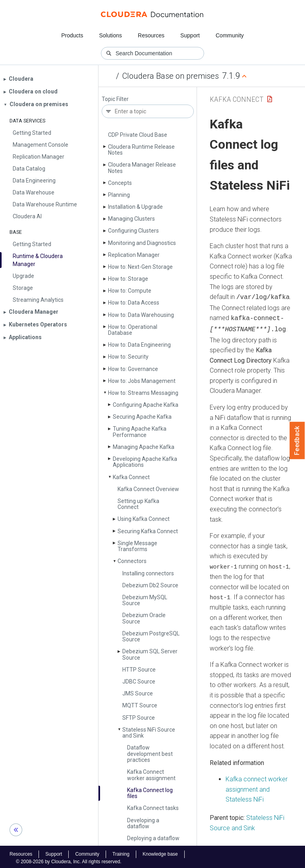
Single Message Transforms (137, 546)
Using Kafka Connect (144, 519)
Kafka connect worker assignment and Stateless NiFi (257, 786)
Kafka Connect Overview (148, 489)
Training (121, 852)
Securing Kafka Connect (148, 531)
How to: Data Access (134, 303)
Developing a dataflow (143, 823)
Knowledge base (160, 852)
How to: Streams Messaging (143, 393)
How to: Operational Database (133, 330)
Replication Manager (134, 255)
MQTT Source (140, 705)
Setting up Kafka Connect (138, 504)
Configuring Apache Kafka (146, 405)
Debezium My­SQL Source (145, 600)
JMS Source (138, 693)
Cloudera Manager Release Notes (142, 168)
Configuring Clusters (133, 231)
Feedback (297, 441)
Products (72, 35)
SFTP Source (139, 718)
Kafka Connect (131, 477)
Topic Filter (115, 99)
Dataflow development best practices (150, 754)
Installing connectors (148, 573)
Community (230, 35)
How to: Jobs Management (142, 381)
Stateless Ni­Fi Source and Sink (149, 733)
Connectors (132, 561)
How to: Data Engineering (139, 345)
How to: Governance (133, 369)
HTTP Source (139, 670)
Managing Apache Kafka (144, 447)
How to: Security (128, 357)
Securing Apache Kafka (142, 417)
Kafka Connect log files (150, 793)
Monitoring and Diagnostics (142, 243)
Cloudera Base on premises (171, 76)
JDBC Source (139, 682)
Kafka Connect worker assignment (151, 775)
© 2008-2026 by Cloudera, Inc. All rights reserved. (69, 859)
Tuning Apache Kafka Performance (140, 432)
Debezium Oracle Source (144, 618)
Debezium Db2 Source (150, 585)
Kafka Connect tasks (153, 808)
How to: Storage (128, 279)
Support (190, 35)
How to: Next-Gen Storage (140, 267)
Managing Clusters (131, 219)
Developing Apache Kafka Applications (145, 462)
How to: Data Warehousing (141, 315)
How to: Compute (130, 291)
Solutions (110, 35)
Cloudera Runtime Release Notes (141, 150)
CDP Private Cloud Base (138, 135)
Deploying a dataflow (153, 838)
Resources (151, 35)
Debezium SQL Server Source (150, 654)
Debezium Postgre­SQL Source (151, 636)
